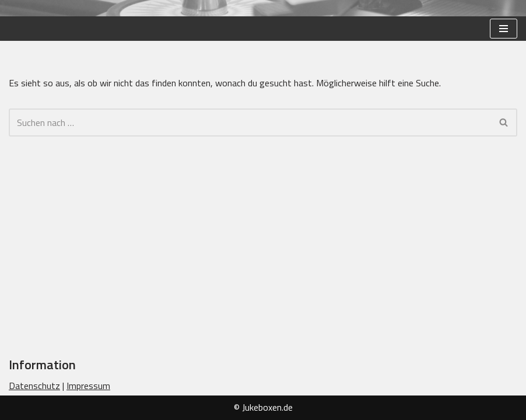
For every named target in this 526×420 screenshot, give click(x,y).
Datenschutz (34, 386)
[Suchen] (250, 123)
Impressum (88, 386)
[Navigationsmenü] (504, 29)
